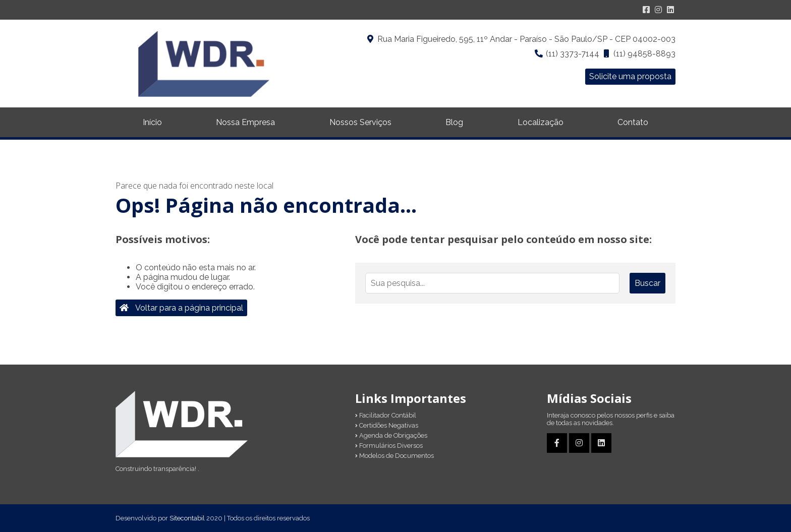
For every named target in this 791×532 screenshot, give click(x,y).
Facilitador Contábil (386, 415)
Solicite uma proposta (630, 76)
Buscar (647, 283)
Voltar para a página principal (181, 308)
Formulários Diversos (389, 446)
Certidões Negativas (387, 425)
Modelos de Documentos (394, 456)
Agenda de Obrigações (391, 435)
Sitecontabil (187, 518)
